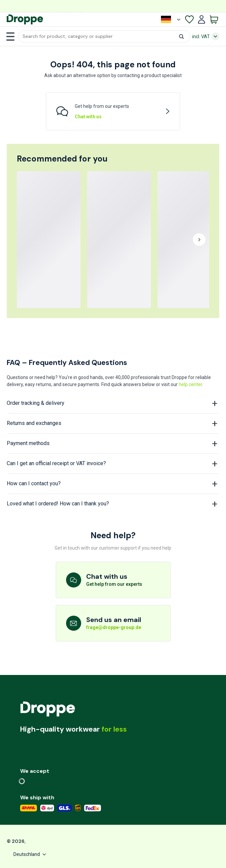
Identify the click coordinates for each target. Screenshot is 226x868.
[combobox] (104, 36)
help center (190, 384)
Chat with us (88, 117)
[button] (104, 36)
